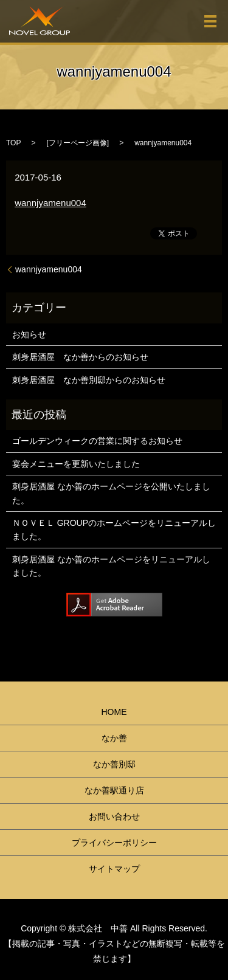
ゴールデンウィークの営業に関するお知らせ (97, 441)
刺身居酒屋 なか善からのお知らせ (80, 357)
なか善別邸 (114, 764)
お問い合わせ (114, 816)
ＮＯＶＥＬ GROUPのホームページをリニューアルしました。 (114, 530)
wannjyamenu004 (50, 203)
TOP (13, 143)
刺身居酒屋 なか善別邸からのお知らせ (89, 380)
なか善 (114, 738)
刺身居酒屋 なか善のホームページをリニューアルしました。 (111, 566)
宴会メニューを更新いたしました (76, 464)
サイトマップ (114, 869)
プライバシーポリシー (114, 843)
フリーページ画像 (78, 143)
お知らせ (29, 334)
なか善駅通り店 (114, 790)
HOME (114, 712)
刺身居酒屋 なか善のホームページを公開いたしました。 (111, 493)
